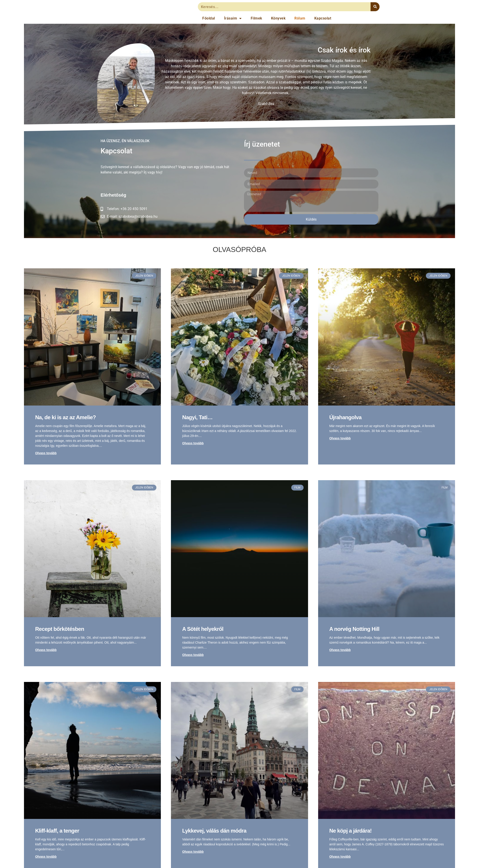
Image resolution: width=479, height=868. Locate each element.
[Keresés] (375, 7)
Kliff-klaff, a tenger (57, 831)
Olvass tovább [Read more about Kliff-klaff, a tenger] (46, 857)
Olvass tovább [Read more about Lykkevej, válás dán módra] (193, 852)
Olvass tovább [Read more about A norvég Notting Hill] (340, 650)
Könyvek (278, 18)
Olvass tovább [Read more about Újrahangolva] (340, 438)
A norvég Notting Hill (354, 629)
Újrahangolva (345, 417)
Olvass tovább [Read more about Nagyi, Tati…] (193, 443)
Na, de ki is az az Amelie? (66, 417)
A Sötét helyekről (203, 629)
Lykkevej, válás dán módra (214, 831)
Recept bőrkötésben (60, 629)
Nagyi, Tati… (197, 417)
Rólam (300, 18)
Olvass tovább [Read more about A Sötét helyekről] (193, 655)
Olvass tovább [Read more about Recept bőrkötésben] (46, 650)
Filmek (256, 18)
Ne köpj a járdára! (351, 831)
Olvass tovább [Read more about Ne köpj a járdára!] (340, 857)
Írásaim (233, 18)
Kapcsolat (323, 18)
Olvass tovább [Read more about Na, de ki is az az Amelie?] (46, 453)
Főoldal (209, 18)
